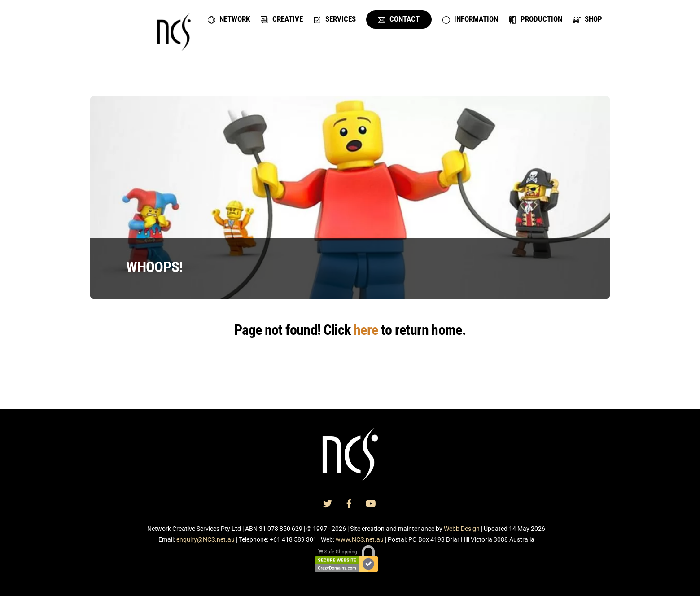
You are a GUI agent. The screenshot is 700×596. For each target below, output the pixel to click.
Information (470, 19)
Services (335, 19)
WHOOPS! (154, 267)
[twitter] (328, 503)
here (366, 330)
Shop (588, 19)
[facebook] (349, 503)
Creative (282, 19)
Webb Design (462, 529)
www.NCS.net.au (360, 539)
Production (536, 19)
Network (229, 19)
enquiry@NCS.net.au (206, 539)
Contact (399, 19)
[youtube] (371, 503)
